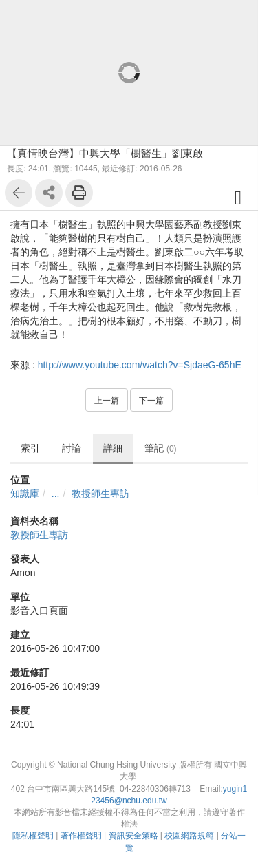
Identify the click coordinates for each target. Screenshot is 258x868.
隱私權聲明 (33, 836)
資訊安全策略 (133, 836)
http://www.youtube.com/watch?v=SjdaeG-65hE (140, 365)
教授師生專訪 (100, 494)
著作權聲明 (81, 836)
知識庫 (25, 494)
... (56, 494)
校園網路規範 (189, 836)
